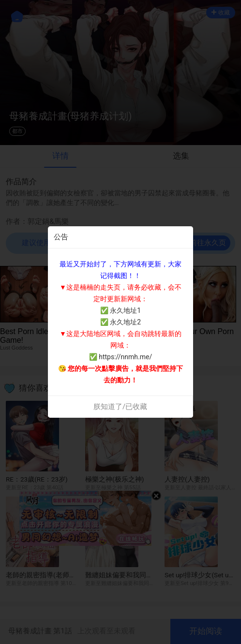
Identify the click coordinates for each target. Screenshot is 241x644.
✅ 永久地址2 (120, 322)
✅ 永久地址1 (120, 310)
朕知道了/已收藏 (120, 407)
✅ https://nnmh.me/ (120, 357)
